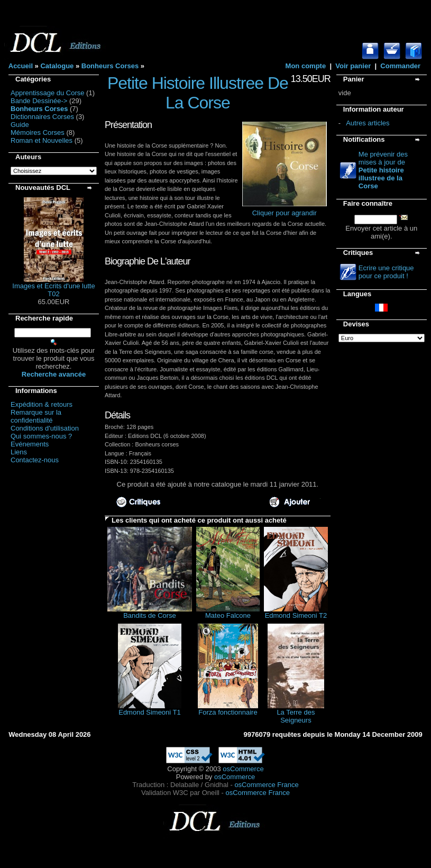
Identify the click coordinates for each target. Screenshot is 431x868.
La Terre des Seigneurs (296, 716)
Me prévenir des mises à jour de (383, 170)
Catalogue (57, 66)
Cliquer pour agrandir (285, 210)
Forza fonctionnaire (228, 712)
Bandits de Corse (150, 615)
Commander (400, 66)
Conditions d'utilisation (45, 428)
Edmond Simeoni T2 (296, 615)
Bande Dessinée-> (39, 101)
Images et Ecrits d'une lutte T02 (53, 290)
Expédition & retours (42, 404)
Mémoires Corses (38, 133)
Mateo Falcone (228, 615)
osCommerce (243, 769)
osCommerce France (266, 785)
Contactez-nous (35, 460)
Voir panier (353, 66)
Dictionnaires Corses (42, 117)
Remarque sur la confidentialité (36, 416)
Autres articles (368, 123)
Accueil (21, 66)
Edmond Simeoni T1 (150, 712)
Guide (20, 125)
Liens (19, 452)
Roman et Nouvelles (42, 140)
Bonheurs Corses (110, 66)
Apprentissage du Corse (47, 93)
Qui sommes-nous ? (41, 436)
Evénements (30, 444)
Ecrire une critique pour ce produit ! (386, 272)
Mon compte (306, 66)
